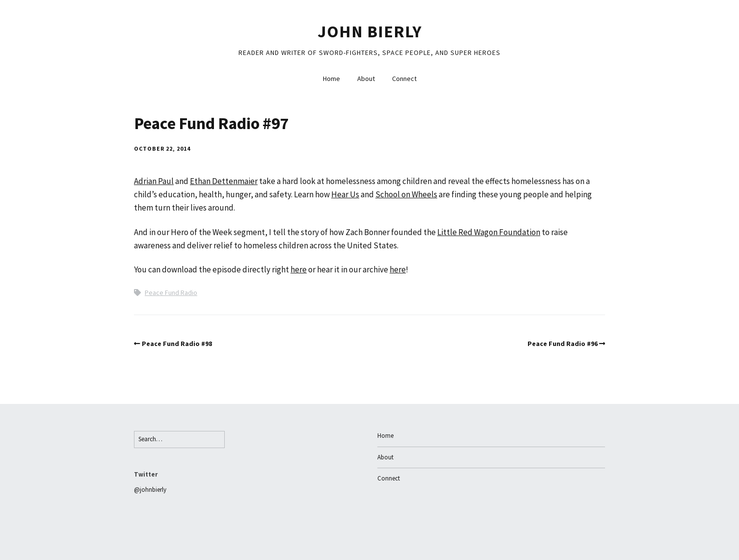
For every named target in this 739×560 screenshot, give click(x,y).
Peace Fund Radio (171, 293)
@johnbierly (150, 490)
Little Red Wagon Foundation (489, 232)
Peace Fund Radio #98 (177, 344)
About (366, 79)
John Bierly (370, 31)
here (299, 269)
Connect (404, 79)
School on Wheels (406, 194)
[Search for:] (179, 440)
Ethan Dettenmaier (224, 181)
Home (331, 79)
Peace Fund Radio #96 (563, 344)
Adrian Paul (154, 181)
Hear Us (345, 194)
